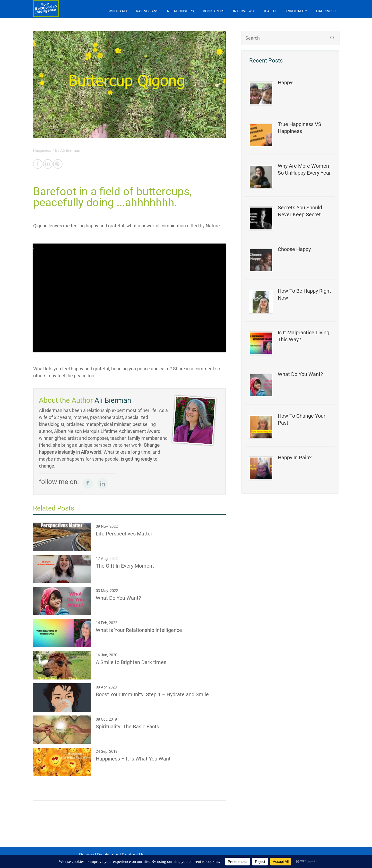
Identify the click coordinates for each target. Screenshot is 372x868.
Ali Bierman (70, 150)
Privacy (86, 855)
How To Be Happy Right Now (304, 294)
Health (269, 11)
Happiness (326, 11)
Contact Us (133, 855)
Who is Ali (118, 11)
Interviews (243, 11)
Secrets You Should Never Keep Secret (300, 211)
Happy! (286, 83)
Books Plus (214, 11)
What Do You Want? (300, 374)
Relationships (180, 11)
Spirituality (296, 11)
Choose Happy (294, 249)
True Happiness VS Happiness (300, 128)
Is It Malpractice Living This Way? (304, 336)
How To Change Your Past (302, 419)
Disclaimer (108, 855)
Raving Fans (147, 11)
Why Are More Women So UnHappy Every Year (304, 169)
